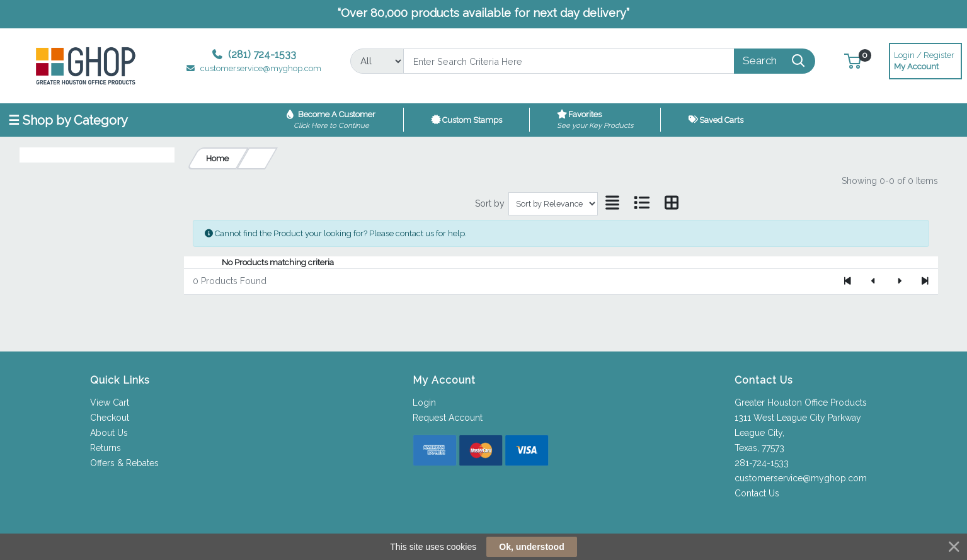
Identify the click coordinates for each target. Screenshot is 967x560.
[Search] (569, 61)
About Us (109, 433)
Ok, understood (531, 547)
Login (424, 403)
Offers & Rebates (124, 463)
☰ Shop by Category (68, 120)
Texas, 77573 (759, 448)
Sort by (490, 203)
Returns (106, 448)
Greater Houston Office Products (801, 403)
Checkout (110, 418)
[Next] (899, 282)
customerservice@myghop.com (801, 478)
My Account (925, 60)
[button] (853, 61)
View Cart (110, 403)
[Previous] (873, 282)
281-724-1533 (762, 463)
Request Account (448, 418)
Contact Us (757, 493)
